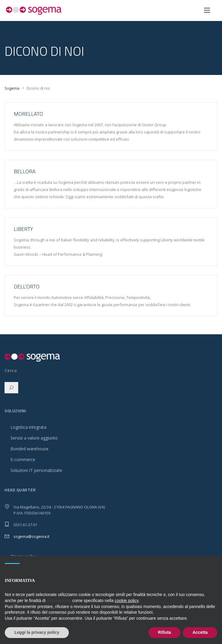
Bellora (25, 171)
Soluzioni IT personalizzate (36, 470)
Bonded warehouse (29, 449)
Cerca (11, 371)
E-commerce (23, 459)
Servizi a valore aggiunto (34, 438)
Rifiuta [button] (165, 632)
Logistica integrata (28, 427)
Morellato (28, 114)
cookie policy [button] (126, 601)
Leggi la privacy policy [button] (37, 632)
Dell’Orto (27, 286)
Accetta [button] (200, 632)
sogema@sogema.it (31, 536)
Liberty (23, 229)
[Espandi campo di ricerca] (11, 388)
